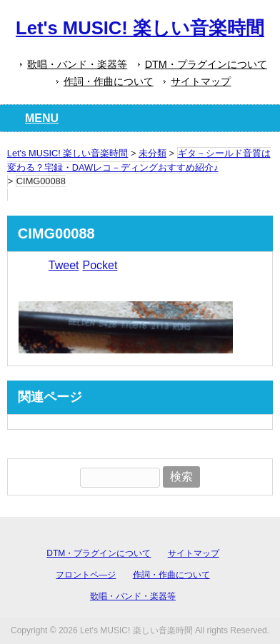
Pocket (100, 265)
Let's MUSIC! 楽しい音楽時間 (140, 28)
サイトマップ (201, 81)
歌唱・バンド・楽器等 (77, 64)
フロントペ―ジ (86, 575)
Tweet (64, 265)
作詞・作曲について (109, 81)
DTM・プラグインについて (206, 64)
